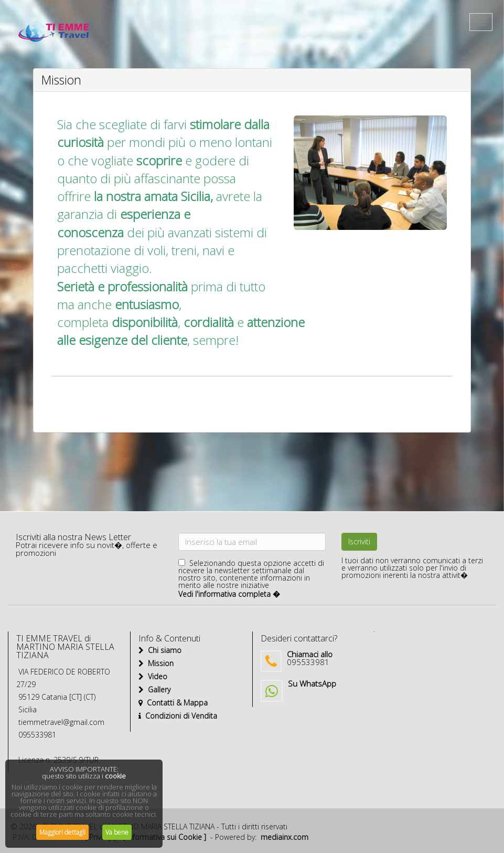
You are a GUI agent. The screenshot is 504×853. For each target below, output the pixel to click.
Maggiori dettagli (62, 832)
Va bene (117, 832)
